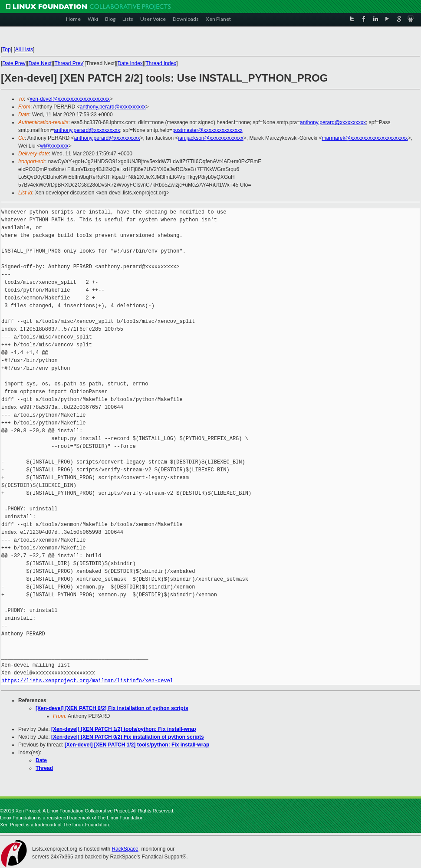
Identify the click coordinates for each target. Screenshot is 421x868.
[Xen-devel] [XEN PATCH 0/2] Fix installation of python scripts (112, 708)
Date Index (130, 63)
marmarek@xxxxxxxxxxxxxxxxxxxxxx (365, 138)
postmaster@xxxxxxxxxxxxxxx (207, 130)
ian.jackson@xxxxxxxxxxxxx (210, 138)
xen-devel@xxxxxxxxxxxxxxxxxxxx (70, 99)
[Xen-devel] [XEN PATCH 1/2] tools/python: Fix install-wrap (124, 729)
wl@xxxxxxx (54, 146)
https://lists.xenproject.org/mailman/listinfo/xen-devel (87, 681)
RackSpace (125, 849)
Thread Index (161, 63)
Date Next (40, 63)
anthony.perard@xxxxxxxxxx (113, 107)
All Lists (24, 49)
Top (6, 49)
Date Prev (14, 63)
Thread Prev (69, 63)
